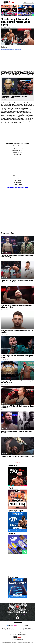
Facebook (10, 624)
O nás (9, 633)
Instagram (18, 624)
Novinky (5, 17)
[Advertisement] (17, 61)
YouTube (26, 624)
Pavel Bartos (14, 27)
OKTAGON (7, 354)
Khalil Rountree (20, 94)
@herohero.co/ (21, 614)
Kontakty (23, 631)
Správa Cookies (17, 642)
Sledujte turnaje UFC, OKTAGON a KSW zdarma (18, 188)
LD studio (19, 643)
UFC (8, 17)
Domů (2, 17)
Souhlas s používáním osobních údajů (26, 642)
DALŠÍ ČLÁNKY (17, 465)
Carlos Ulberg (19, 50)
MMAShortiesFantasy (22, 633)
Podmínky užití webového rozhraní (9, 642)
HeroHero (14, 633)
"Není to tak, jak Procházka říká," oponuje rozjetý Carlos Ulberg (19, 17)
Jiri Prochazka (9, 50)
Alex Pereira (15, 94)
